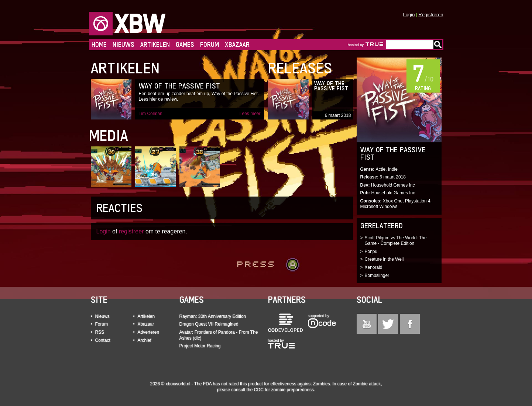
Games (185, 44)
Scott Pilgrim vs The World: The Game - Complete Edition (396, 241)
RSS (100, 332)
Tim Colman (151, 114)
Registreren (431, 15)
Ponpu (371, 251)
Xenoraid (374, 267)
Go (438, 45)
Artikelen (155, 44)
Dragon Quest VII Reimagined (209, 324)
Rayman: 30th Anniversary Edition (213, 316)
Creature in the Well (384, 259)
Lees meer (250, 114)
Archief (145, 340)
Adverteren (149, 332)
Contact (103, 340)
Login (409, 15)
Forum (210, 44)
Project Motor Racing (200, 346)
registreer (131, 231)
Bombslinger (377, 275)
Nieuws (123, 44)
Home (99, 44)
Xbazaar (237, 44)
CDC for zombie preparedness (284, 390)
